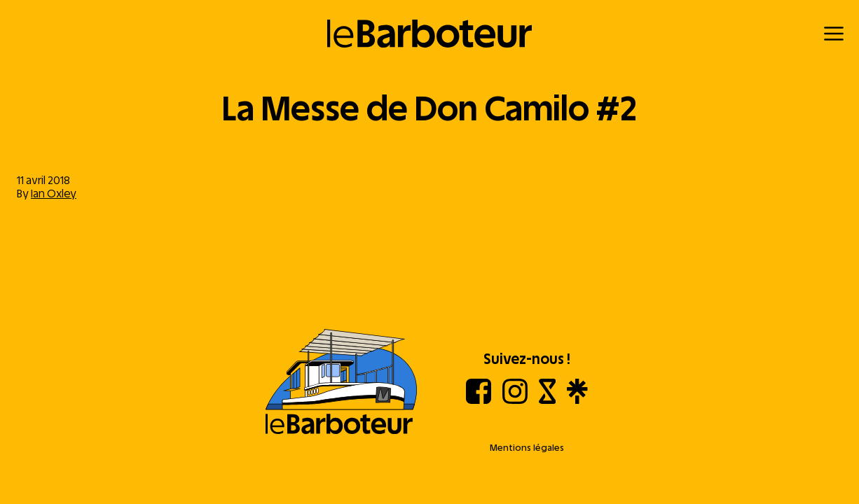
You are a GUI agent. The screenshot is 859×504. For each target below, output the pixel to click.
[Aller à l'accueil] (341, 383)
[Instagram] (515, 400)
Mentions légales (527, 448)
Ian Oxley (54, 194)
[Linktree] (577, 400)
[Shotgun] (548, 400)
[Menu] (834, 34)
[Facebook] (479, 400)
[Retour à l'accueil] (430, 34)
